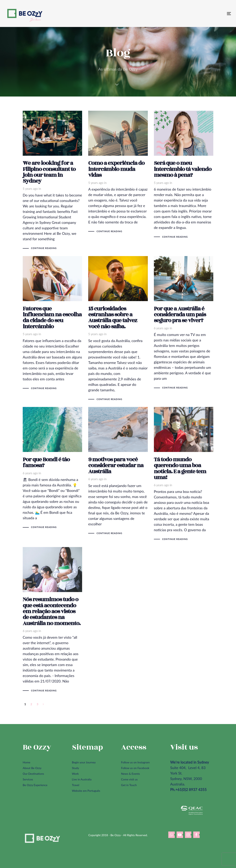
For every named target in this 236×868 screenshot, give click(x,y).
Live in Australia (82, 779)
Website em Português (86, 791)
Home (26, 762)
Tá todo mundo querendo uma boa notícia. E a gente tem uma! (184, 474)
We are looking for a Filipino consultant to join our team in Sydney (52, 180)
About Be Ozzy (32, 768)
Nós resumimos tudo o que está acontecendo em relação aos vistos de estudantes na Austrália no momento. (52, 620)
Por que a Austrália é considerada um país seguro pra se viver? (184, 323)
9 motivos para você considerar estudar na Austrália (118, 471)
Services (28, 779)
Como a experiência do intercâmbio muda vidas (118, 172)
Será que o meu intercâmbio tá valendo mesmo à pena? (184, 175)
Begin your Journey (84, 762)
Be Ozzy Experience (35, 785)
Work (75, 774)
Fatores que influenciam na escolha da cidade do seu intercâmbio (52, 323)
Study (76, 768)
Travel (76, 785)
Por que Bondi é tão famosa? (52, 468)
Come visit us (129, 779)
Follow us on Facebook (135, 768)
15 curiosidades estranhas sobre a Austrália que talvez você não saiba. (118, 328)
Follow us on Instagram (135, 762)
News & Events (130, 774)
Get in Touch (129, 785)
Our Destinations (33, 774)
